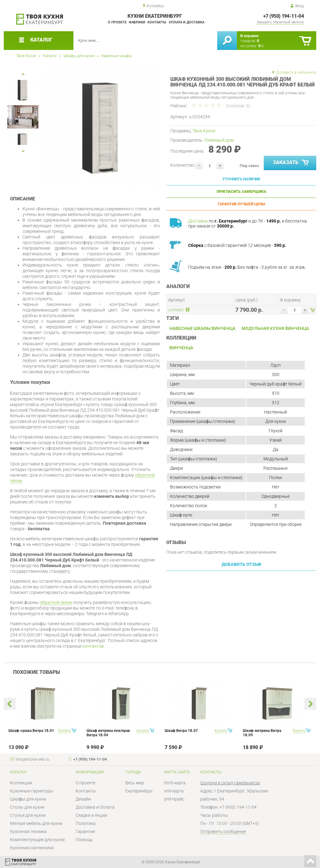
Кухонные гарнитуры (32, 791)
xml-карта (174, 791)
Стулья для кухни (28, 815)
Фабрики (137, 22)
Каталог (50, 56)
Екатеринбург (139, 791)
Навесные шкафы (117, 56)
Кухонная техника (28, 831)
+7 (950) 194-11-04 (283, 16)
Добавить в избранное (296, 72)
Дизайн (83, 799)
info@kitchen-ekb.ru (32, 759)
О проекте (117, 22)
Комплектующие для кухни (37, 840)
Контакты (157, 22)
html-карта (175, 783)
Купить (65, 731)
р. (262, 46)
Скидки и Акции (91, 815)
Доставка (198, 221)
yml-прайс (174, 799)
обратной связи (56, 602)
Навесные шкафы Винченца (202, 328)
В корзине (249, 36)
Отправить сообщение (223, 831)
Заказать (291, 163)
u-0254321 (176, 310)
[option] (101, 127)
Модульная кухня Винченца (275, 328)
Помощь (84, 840)
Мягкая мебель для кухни (36, 823)
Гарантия (85, 831)
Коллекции (21, 783)
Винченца (181, 348)
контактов (93, 646)
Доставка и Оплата (95, 807)
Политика (86, 823)
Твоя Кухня (26, 56)
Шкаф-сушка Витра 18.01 (31, 731)
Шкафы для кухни (79, 56)
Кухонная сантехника (32, 848)
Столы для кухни (27, 807)
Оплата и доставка (187, 22)
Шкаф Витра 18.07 (181, 731)
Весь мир (135, 783)
